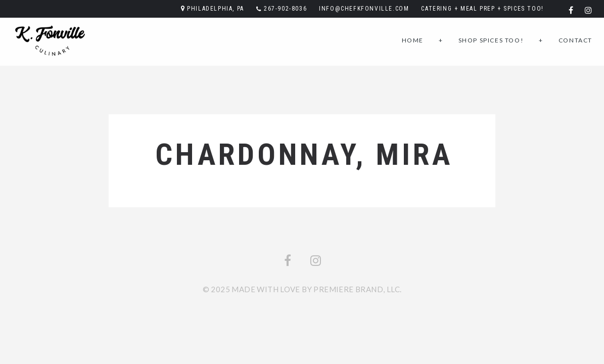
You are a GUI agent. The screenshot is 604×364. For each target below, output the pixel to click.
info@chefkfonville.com (364, 9)
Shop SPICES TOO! (491, 40)
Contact (575, 40)
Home (413, 40)
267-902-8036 (285, 9)
